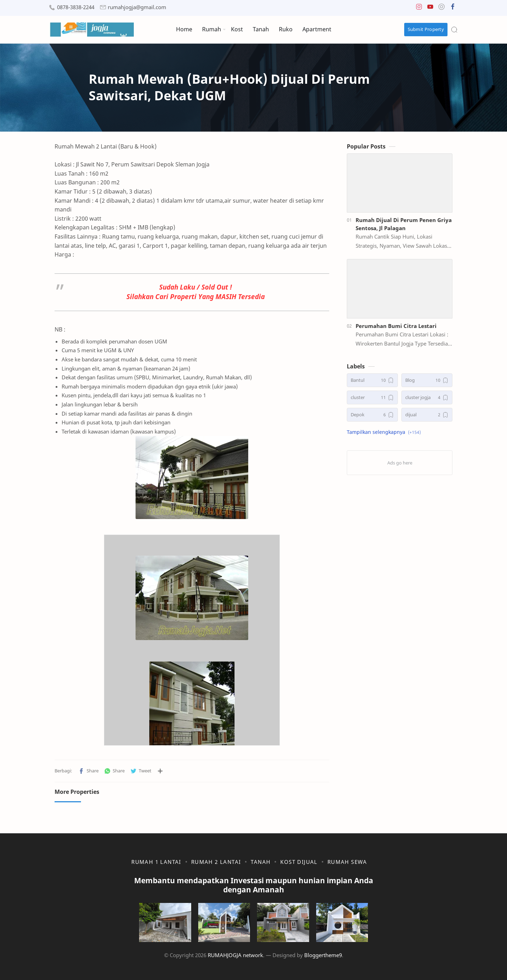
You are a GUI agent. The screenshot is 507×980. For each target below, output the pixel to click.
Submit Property (426, 29)
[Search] (454, 30)
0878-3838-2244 (76, 7)
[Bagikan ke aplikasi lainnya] (160, 771)
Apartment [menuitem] (317, 29)
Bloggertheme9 (323, 955)
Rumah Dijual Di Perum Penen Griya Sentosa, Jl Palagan (404, 224)
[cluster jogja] (427, 397)
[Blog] (427, 380)
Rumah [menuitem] (212, 29)
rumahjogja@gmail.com (137, 7)
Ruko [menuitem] (286, 29)
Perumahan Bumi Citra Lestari (396, 326)
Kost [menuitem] (237, 29)
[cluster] (372, 397)
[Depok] (372, 415)
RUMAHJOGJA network (235, 955)
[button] (419, 8)
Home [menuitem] (184, 29)
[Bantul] (372, 380)
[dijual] (427, 415)
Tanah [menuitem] (261, 29)
